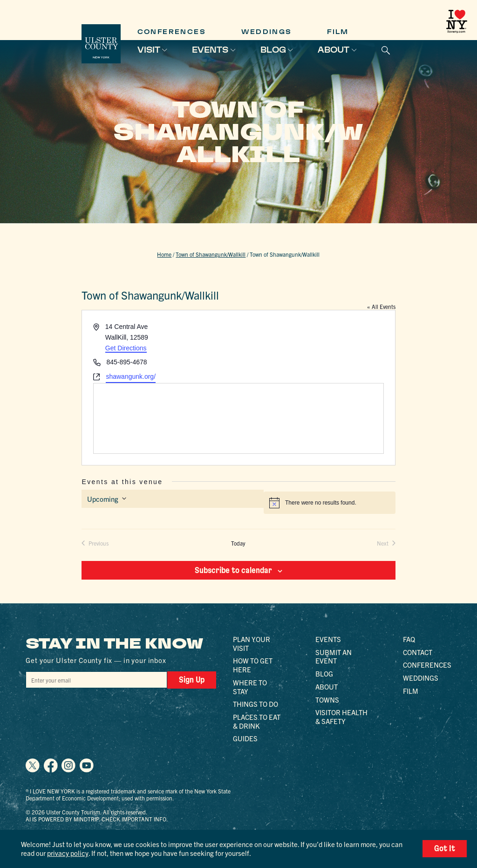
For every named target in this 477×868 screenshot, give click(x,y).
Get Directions (126, 348)
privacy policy (68, 853)
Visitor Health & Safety (341, 717)
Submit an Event (334, 656)
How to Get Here (253, 665)
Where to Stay (250, 687)
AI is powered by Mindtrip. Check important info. (97, 819)
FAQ (409, 639)
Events (210, 50)
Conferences (172, 32)
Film (338, 32)
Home (164, 254)
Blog (273, 50)
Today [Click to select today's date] (238, 543)
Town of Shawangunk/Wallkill (211, 254)
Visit (149, 50)
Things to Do (256, 704)
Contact (418, 652)
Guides (245, 738)
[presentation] (96, 706)
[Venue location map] (238, 418)
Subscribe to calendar (233, 570)
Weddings (267, 32)
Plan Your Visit (252, 643)
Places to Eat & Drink (257, 721)
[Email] (96, 680)
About (334, 50)
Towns (327, 700)
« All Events (381, 306)
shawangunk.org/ (131, 376)
